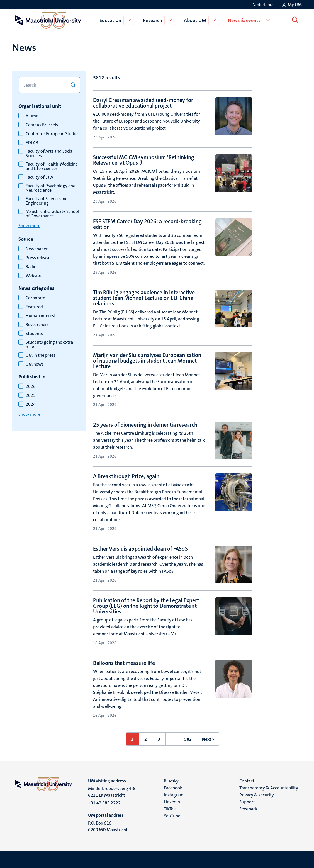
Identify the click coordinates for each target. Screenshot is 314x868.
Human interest (41, 316)
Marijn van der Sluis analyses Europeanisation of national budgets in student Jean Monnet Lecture (147, 361)
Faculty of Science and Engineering (47, 201)
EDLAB (32, 143)
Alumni (33, 116)
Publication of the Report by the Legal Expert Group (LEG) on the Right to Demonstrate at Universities (146, 606)
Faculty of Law (39, 177)
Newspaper (37, 249)
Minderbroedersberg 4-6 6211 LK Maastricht (112, 792)
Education (111, 20)
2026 (31, 386)
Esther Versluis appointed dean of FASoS (140, 549)
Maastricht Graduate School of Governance (52, 214)
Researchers (37, 325)
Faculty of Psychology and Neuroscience (51, 188)
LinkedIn (172, 802)
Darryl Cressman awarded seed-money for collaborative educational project (143, 103)
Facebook (173, 788)
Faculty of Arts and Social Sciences (50, 154)
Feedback (248, 809)
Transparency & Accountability (269, 788)
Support (247, 802)
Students (34, 334)
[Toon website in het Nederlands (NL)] (260, 5)
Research (154, 20)
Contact (247, 781)
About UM (196, 20)
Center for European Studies (53, 134)
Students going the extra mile (49, 344)
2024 (31, 404)
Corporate (35, 298)
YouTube (172, 816)
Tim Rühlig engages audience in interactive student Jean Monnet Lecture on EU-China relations (144, 298)
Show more (29, 226)
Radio (31, 267)
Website (33, 276)
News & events (245, 20)
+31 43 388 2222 (104, 803)
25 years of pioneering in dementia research (145, 425)
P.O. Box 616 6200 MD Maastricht (108, 826)
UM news (35, 364)
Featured (34, 307)
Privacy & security (257, 795)
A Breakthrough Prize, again (126, 476)
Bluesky (171, 781)
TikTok (170, 809)
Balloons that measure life (124, 663)
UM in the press (41, 355)
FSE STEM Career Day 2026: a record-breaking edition (147, 224)
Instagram (174, 795)
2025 (31, 395)
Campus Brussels (42, 125)
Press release (38, 258)
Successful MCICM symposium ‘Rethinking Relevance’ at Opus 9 (144, 160)
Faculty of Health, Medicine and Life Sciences (52, 166)
